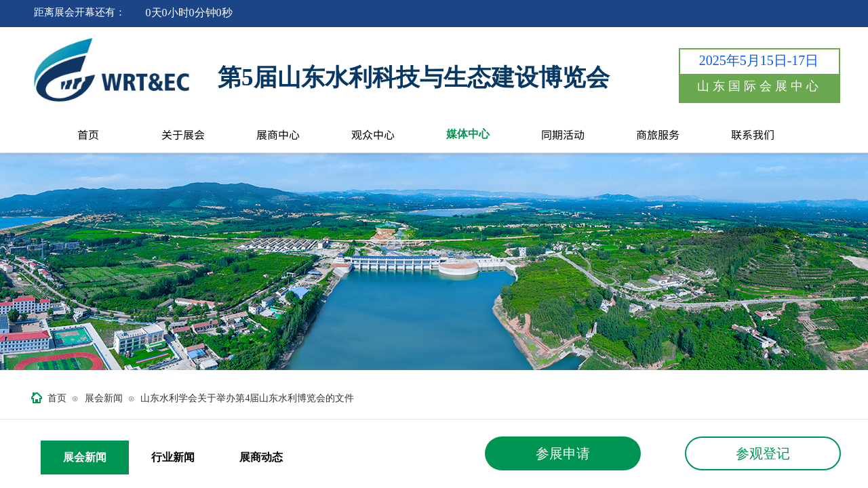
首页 (88, 134)
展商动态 (261, 457)
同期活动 (563, 134)
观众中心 (373, 134)
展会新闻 (104, 398)
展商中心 (278, 134)
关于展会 (183, 134)
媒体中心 (468, 134)
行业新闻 (173, 457)
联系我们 (753, 134)
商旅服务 (658, 134)
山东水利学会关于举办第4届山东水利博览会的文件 (247, 398)
